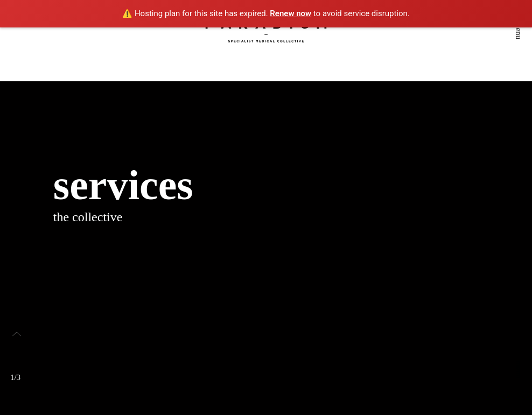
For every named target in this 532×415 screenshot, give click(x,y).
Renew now (290, 13)
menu (519, 30)
